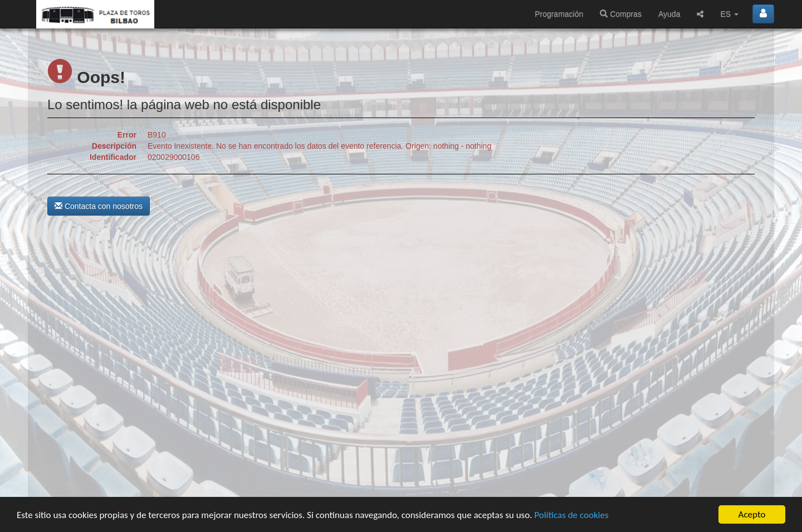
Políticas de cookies (571, 516)
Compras (621, 14)
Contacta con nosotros (99, 206)
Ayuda (669, 14)
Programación (559, 14)
